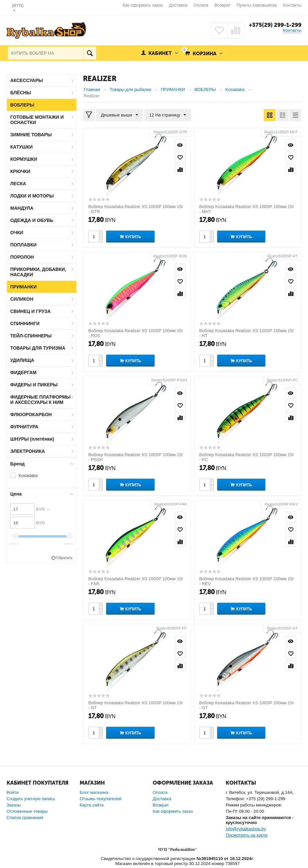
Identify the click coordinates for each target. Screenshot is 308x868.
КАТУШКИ (21, 147)
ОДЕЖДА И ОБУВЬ (32, 220)
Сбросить (64, 558)
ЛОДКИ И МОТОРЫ (32, 196)
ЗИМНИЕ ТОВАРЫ (31, 135)
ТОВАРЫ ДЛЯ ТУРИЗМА (38, 348)
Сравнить (180, 169)
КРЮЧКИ (20, 171)
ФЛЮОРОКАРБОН (31, 414)
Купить (133, 237)
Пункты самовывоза (257, 5)
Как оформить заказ (143, 5)
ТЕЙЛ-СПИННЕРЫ (31, 336)
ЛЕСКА (18, 184)
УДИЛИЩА (22, 360)
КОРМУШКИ (24, 159)
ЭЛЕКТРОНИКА (28, 451)
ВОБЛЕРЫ (22, 105)
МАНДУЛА (22, 208)
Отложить (180, 157)
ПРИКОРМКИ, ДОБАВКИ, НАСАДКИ (38, 272)
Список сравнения (25, 818)
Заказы (14, 805)
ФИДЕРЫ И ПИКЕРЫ (34, 385)
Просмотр (180, 145)
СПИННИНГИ (25, 324)
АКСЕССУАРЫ (27, 80)
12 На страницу (168, 115)
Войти (13, 792)
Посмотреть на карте (247, 835)
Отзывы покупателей (101, 799)
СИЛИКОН (22, 299)
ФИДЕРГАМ (23, 372)
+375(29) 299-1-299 (275, 25)
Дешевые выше (119, 115)
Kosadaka (28, 476)
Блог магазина (94, 792)
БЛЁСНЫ (21, 93)
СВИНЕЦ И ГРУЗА (30, 311)
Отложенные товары (27, 811)
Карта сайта (92, 805)
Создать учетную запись (31, 799)
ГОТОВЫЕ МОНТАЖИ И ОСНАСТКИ (37, 120)
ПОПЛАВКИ (23, 245)
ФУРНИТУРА (24, 427)
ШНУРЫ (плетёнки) (32, 439)
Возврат (223, 5)
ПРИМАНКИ (23, 287)
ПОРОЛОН (22, 257)
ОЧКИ (17, 233)
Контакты (292, 5)
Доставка (178, 5)
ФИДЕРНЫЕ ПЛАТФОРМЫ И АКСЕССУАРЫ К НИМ (40, 400)
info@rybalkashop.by (246, 829)
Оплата (201, 5)
